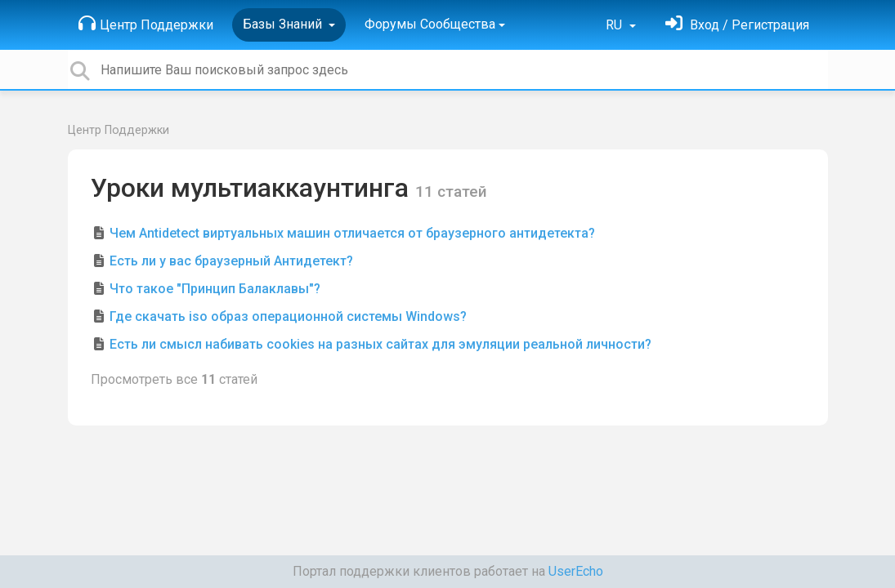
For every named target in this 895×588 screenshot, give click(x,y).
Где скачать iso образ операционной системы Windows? (288, 316)
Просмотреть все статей (174, 379)
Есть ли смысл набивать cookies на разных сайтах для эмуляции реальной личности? (380, 344)
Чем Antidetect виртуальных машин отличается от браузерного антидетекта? (352, 233)
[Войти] (737, 25)
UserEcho (576, 571)
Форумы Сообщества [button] (430, 24)
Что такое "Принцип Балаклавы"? (215, 289)
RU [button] (615, 25)
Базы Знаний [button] (284, 24)
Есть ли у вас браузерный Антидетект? (231, 261)
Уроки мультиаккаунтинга (253, 188)
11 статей (451, 192)
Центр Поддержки (146, 24)
